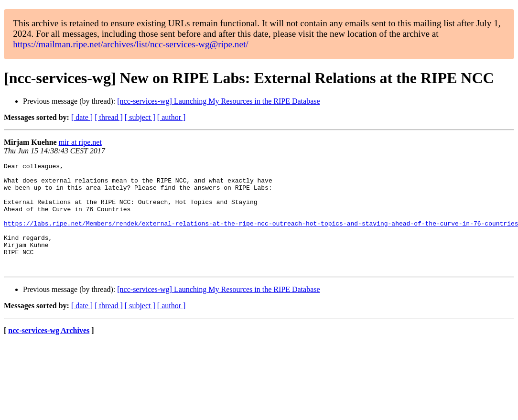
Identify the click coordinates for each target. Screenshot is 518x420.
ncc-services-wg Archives (49, 352)
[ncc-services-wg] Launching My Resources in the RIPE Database (218, 101)
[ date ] (82, 117)
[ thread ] (109, 117)
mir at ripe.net (80, 142)
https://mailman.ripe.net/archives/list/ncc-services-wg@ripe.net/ (130, 44)
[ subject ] (140, 117)
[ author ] (172, 117)
